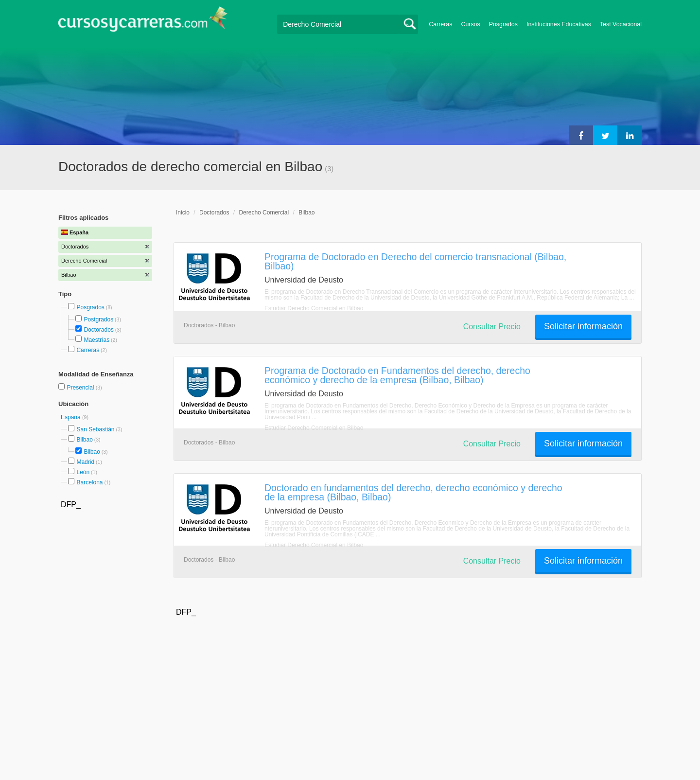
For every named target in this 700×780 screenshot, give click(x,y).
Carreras (440, 24)
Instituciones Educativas (559, 24)
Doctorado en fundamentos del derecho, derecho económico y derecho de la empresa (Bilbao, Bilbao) (413, 492)
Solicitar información (583, 326)
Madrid (85, 462)
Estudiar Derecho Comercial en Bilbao (314, 308)
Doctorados (98, 330)
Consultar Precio (492, 327)
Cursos (470, 24)
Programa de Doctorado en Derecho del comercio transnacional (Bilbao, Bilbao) (415, 261)
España (71, 417)
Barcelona (89, 482)
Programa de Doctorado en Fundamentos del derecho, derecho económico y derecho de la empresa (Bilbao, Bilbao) (397, 375)
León (83, 472)
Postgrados (98, 319)
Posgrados (503, 24)
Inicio (183, 213)
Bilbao (84, 440)
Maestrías (96, 340)
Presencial (81, 388)
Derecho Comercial (264, 213)
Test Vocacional (621, 24)
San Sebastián (95, 429)
